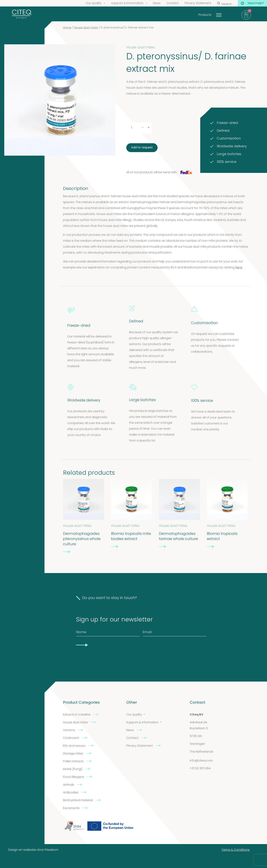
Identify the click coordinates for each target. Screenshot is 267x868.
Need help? (252, 3)
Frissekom (52, 850)
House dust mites (86, 28)
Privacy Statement (198, 3)
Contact (173, 3)
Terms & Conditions (235, 850)
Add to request (142, 148)
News (157, 3)
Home (67, 28)
